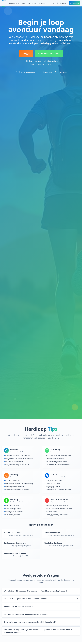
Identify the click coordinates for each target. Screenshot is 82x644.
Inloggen (62, 3)
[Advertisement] (41, 12)
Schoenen (32, 3)
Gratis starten (75, 3)
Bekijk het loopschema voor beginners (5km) (41, 61)
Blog (23, 3)
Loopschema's (13, 3)
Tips (53, 3)
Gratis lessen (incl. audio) (49, 53)
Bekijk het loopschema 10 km (41, 64)
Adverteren (43, 3)
